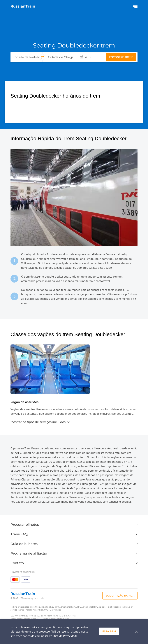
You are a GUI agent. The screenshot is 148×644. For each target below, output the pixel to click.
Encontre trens (121, 57)
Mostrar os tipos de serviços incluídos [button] (40, 422)
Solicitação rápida (120, 596)
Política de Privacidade (63, 636)
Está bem (109, 631)
